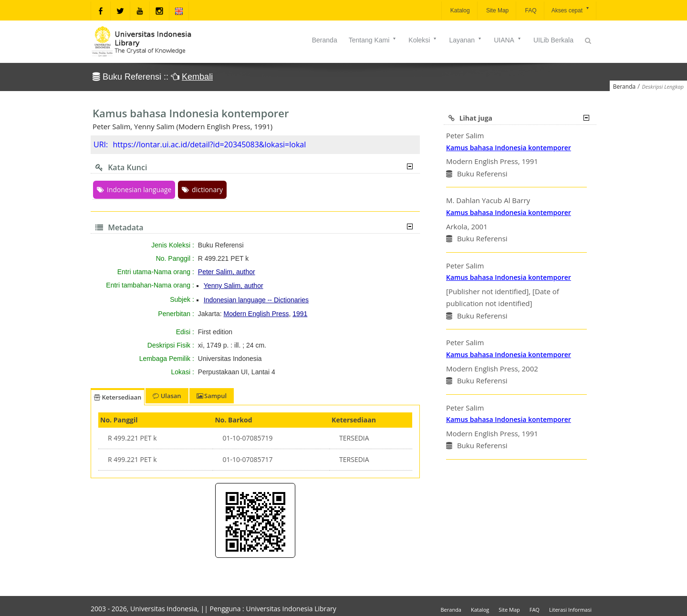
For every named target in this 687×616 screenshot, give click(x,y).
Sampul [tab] (212, 396)
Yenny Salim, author (234, 286)
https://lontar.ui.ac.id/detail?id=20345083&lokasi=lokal (209, 144)
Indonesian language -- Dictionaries (256, 300)
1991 (300, 314)
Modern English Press (256, 314)
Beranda (325, 40)
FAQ (530, 10)
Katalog (459, 10)
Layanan (466, 40)
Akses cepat (571, 10)
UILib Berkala (553, 40)
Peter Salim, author (227, 272)
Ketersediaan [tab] (118, 397)
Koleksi (423, 40)
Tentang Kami (373, 40)
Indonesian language (134, 190)
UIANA (508, 40)
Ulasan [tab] (167, 396)
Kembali (197, 77)
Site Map (497, 10)
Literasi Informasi (570, 610)
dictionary (202, 190)
